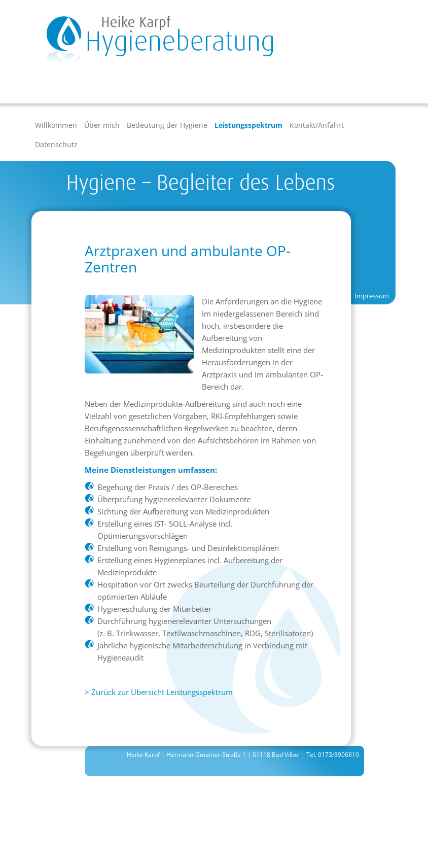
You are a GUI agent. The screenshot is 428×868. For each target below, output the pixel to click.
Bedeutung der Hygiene (167, 125)
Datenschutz (56, 144)
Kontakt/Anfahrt (317, 125)
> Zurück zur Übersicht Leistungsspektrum (159, 692)
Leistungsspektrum (248, 125)
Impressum (372, 296)
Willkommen (56, 125)
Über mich (102, 125)
